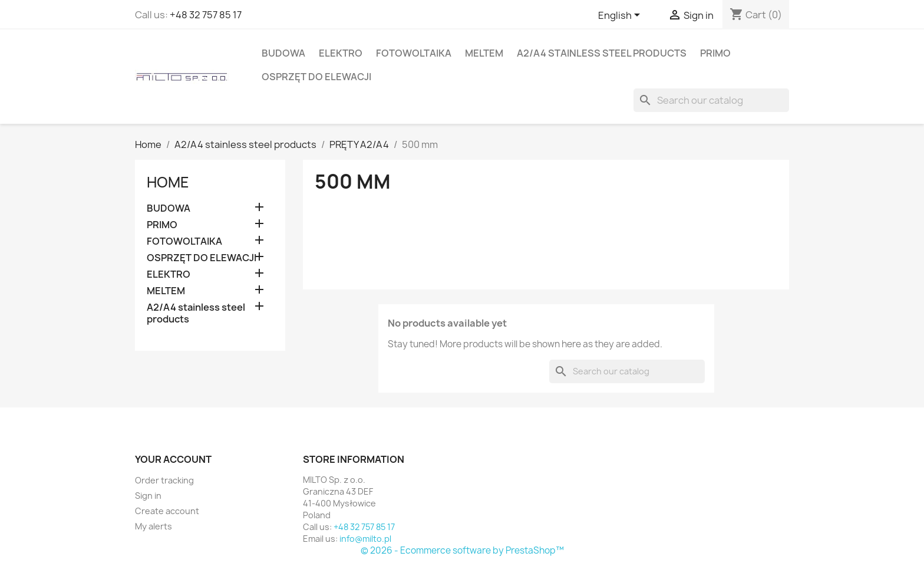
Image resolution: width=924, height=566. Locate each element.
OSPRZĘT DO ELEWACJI (316, 77)
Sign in (148, 496)
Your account (173, 459)
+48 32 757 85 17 (206, 15)
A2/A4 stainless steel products (602, 53)
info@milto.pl (365, 539)
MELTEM (484, 53)
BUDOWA (283, 53)
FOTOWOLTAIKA (414, 53)
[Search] (711, 100)
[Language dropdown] (621, 16)
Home (168, 182)
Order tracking (164, 480)
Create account (167, 511)
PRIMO (715, 53)
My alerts (154, 526)
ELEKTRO (341, 53)
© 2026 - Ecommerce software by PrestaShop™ (462, 550)
